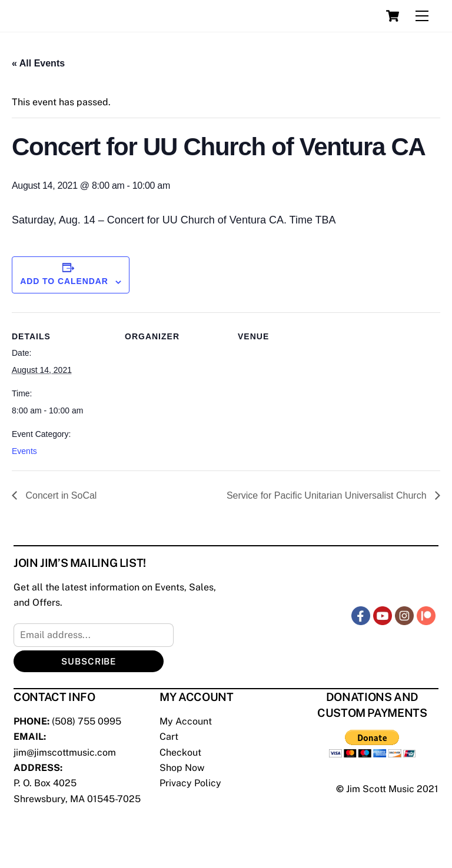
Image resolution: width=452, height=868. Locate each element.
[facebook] (361, 615)
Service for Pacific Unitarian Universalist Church (328, 495)
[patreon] (426, 615)
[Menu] (422, 16)
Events (24, 451)
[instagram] (404, 615)
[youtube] (383, 615)
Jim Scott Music (380, 789)
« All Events (38, 63)
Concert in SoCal (60, 495)
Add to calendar (64, 281)
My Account (186, 721)
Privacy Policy (190, 783)
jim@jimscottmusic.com (65, 752)
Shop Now (182, 768)
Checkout (180, 752)
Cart (169, 737)
